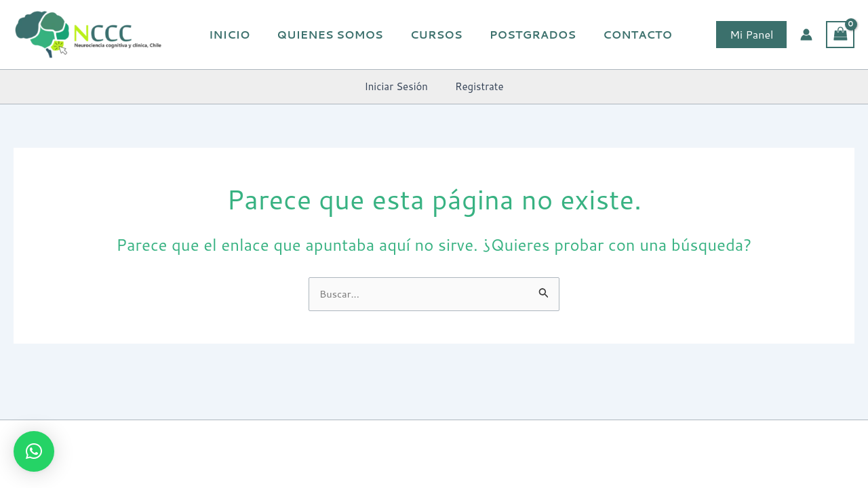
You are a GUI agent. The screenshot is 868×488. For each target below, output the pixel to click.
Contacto (620, 34)
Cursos (430, 34)
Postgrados (520, 34)
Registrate (476, 86)
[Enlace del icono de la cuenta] (806, 35)
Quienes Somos (329, 34)
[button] (751, 35)
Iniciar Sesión (399, 86)
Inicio (233, 34)
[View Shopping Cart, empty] (840, 35)
